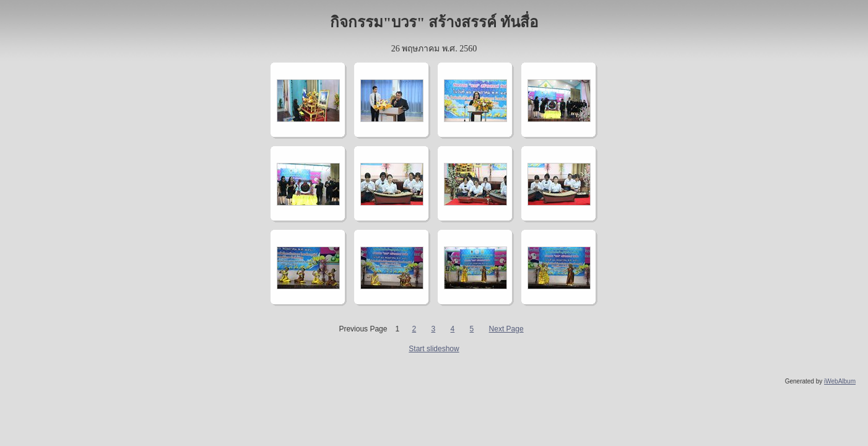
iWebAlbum (840, 381)
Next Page (506, 329)
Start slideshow (434, 349)
